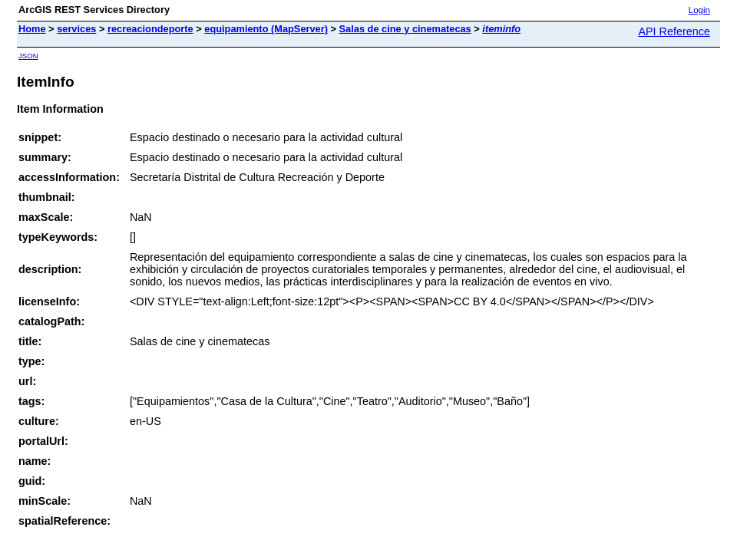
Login (699, 10)
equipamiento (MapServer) (266, 29)
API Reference (674, 31)
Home (32, 29)
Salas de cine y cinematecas (405, 29)
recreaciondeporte (150, 29)
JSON (28, 56)
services (76, 29)
